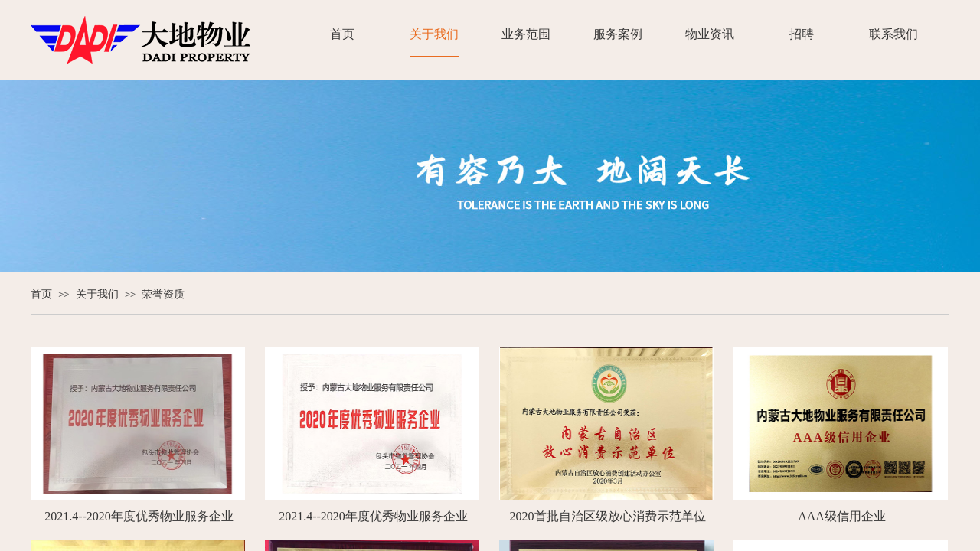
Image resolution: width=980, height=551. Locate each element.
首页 (342, 34)
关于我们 (434, 34)
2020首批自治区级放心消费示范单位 (608, 516)
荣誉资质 (163, 294)
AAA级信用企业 (842, 516)
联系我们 (893, 34)
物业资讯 (710, 34)
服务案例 (618, 34)
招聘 (802, 34)
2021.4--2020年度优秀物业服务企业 (139, 516)
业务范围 (526, 34)
